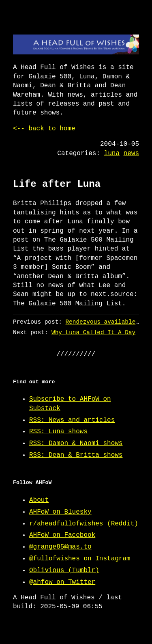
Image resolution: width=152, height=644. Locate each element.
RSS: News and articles (72, 420)
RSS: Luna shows (58, 432)
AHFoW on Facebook (62, 535)
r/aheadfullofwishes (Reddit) (84, 524)
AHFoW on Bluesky (60, 512)
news (131, 153)
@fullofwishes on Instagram (80, 559)
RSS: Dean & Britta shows (76, 455)
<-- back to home (44, 129)
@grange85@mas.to (60, 547)
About (39, 500)
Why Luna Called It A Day (93, 332)
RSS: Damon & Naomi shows (76, 443)
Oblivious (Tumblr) (64, 571)
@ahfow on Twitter (62, 582)
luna (112, 153)
